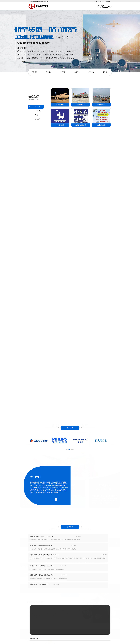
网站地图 (108, 1)
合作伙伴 (77, 72)
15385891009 (78, 598)
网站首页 (35, 72)
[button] (67, 451)
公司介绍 (63, 72)
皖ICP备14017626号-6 (69, 633)
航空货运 (49, 72)
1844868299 (77, 600)
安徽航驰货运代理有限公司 (71, 631)
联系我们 (105, 72)
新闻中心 (91, 72)
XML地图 (95, 1)
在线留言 (101, 1)
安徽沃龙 (66, 635)
